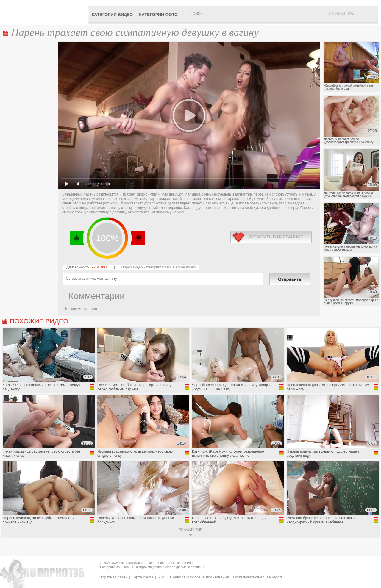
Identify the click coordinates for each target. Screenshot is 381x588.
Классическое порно (179, 267)
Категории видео (112, 15)
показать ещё (190, 530)
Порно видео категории (141, 267)
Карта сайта (142, 577)
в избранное (271, 237)
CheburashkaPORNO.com (46, 12)
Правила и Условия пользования (199, 577)
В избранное (341, 13)
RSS (161, 577)
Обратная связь (113, 577)
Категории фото (158, 15)
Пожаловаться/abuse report (257, 577)
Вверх (370, 552)
